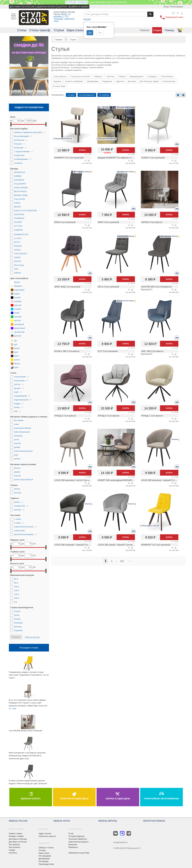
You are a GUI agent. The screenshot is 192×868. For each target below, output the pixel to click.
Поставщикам (45, 856)
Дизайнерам (93, 81)
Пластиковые (167, 76)
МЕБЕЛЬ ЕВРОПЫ (108, 821)
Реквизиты (73, 847)
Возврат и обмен (16, 836)
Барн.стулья (76, 30)
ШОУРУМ (62, 7)
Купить (82, 150)
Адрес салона (45, 834)
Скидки (157, 30)
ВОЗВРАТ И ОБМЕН (78, 7)
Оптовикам (44, 861)
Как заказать (15, 845)
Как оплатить (15, 847)
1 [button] (13, 90)
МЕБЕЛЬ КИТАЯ (62, 821)
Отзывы (42, 850)
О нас (71, 834)
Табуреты (98, 76)
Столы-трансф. (40, 30)
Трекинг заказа (16, 834)
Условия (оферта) (76, 836)
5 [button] (31, 90)
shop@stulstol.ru (120, 842)
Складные (152, 76)
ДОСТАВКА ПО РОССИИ (22, 7)
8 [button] (45, 90)
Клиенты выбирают (74, 81)
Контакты (13, 853)
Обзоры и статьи (46, 848)
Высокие (132, 81)
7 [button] (40, 90)
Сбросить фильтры (32, 637)
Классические (169, 81)
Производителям (46, 864)
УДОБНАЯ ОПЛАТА (46, 7)
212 (122, 561)
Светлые (111, 76)
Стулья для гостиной (80, 76)
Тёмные (122, 76)
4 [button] (27, 90)
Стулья (59, 30)
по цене (71, 95)
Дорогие (120, 81)
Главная (59, 40)
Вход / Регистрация (173, 7)
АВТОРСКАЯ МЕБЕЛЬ (154, 821)
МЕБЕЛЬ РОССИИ (18, 821)
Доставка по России (18, 842)
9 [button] (29, 94)
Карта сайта (44, 853)
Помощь (170, 30)
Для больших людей (149, 81)
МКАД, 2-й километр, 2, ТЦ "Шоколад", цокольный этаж (64, 18)
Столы (22, 30)
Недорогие (107, 81)
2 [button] (17, 90)
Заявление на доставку (79, 853)
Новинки (145, 30)
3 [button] (22, 90)
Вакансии (73, 845)
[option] (29, 66)
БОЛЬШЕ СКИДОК (76, 2)
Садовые (57, 81)
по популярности (87, 95)
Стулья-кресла (60, 76)
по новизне (104, 95)
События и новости (47, 836)
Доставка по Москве (18, 839)
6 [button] (36, 90)
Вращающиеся (137, 76)
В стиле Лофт (59, 86)
